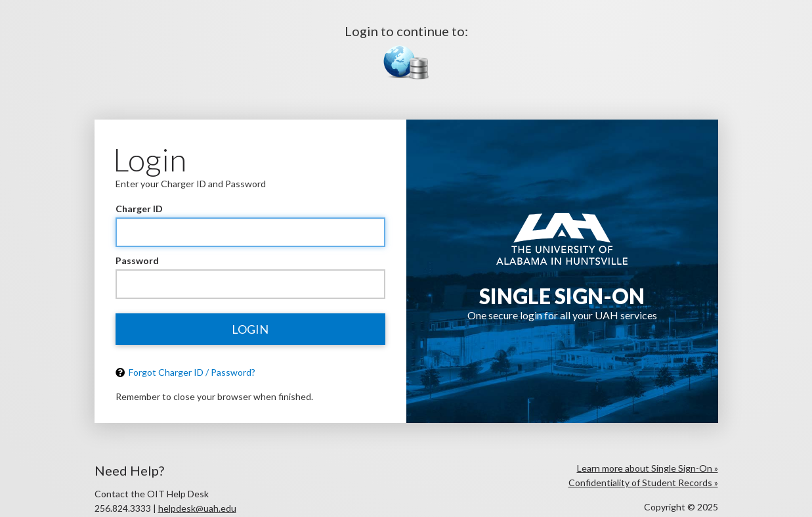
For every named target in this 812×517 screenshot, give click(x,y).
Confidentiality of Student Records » (643, 483)
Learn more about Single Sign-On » (648, 468)
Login (250, 329)
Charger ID (139, 209)
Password (137, 260)
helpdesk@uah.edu (197, 508)
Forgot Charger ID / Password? (185, 372)
